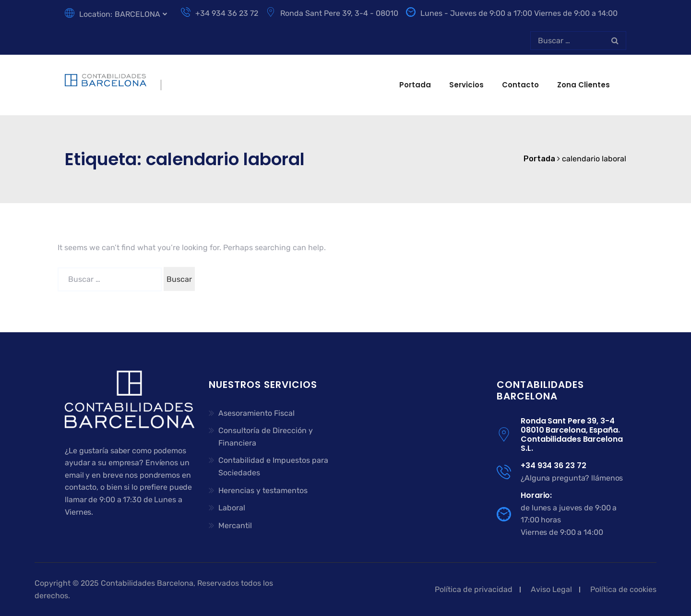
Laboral (232, 508)
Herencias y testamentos (263, 490)
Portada (415, 85)
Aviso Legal (551, 589)
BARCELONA (137, 14)
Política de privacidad (474, 589)
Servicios (466, 85)
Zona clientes (584, 85)
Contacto (520, 85)
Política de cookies (623, 589)
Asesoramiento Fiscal (256, 413)
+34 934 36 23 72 (220, 13)
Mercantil (235, 525)
